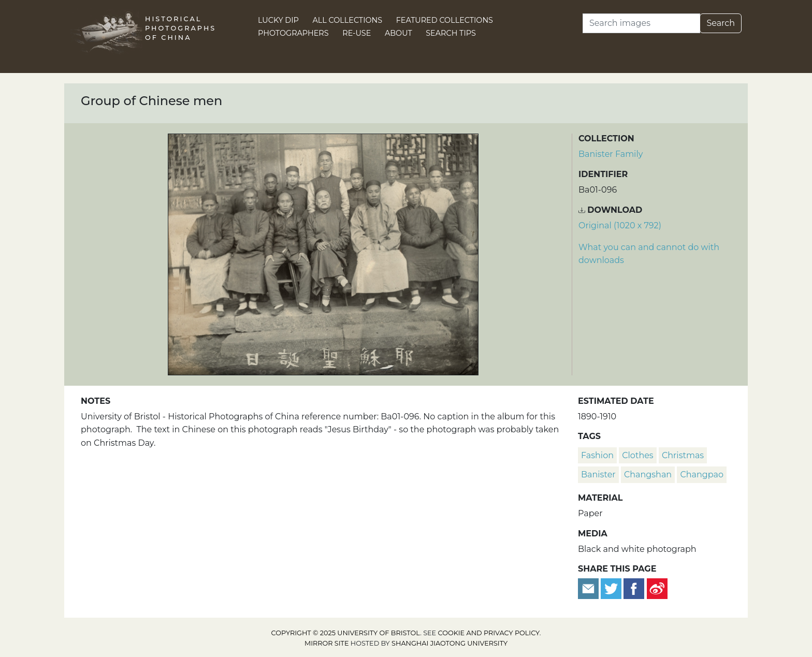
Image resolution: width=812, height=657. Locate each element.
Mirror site (327, 643)
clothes (637, 455)
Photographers (293, 33)
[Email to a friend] (589, 588)
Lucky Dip (278, 20)
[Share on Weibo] (657, 588)
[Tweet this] (612, 588)
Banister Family (611, 154)
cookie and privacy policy (489, 633)
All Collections (348, 20)
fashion (597, 455)
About (398, 33)
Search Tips (451, 33)
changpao (702, 474)
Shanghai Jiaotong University (450, 643)
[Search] (641, 23)
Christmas (683, 455)
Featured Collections (445, 20)
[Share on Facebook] (634, 588)
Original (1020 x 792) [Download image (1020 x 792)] (620, 225)
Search (721, 23)
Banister (598, 474)
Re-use (357, 33)
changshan (648, 474)
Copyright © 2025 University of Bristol (346, 633)
